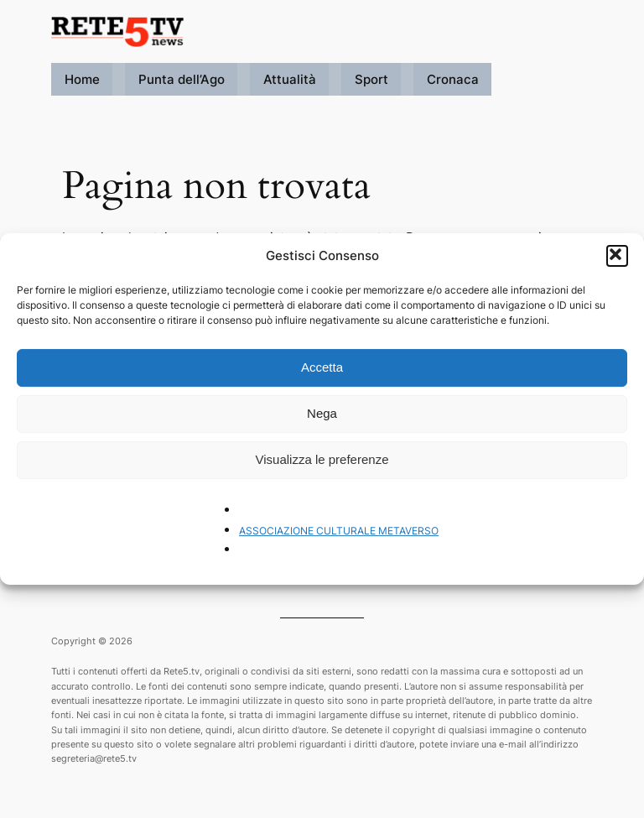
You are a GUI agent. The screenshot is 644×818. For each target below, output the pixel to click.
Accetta (322, 367)
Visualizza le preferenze (322, 459)
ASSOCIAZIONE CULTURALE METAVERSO (339, 531)
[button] (617, 256)
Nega (322, 413)
